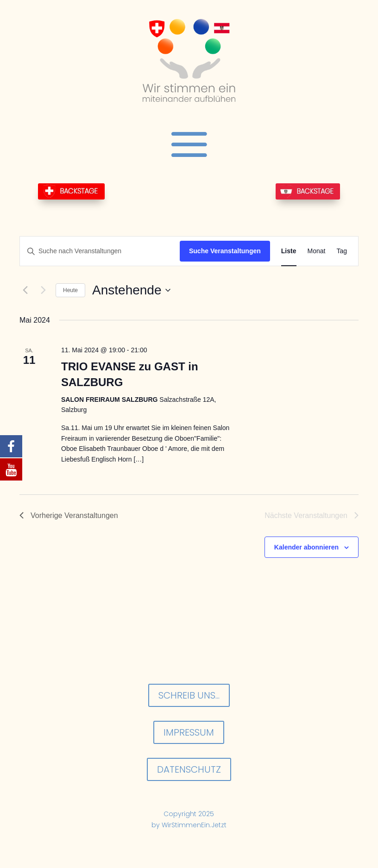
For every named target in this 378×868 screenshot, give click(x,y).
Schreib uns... (189, 695)
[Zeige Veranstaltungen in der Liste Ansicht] (289, 251)
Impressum (189, 732)
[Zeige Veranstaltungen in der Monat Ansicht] (317, 251)
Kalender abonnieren (306, 547)
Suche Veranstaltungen (225, 251)
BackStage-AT (308, 191)
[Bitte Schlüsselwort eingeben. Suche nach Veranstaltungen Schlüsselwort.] (100, 251)
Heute (70, 290)
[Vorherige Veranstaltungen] (25, 290)
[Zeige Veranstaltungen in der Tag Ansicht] (342, 251)
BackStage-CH (71, 191)
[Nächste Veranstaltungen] (43, 290)
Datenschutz (189, 769)
